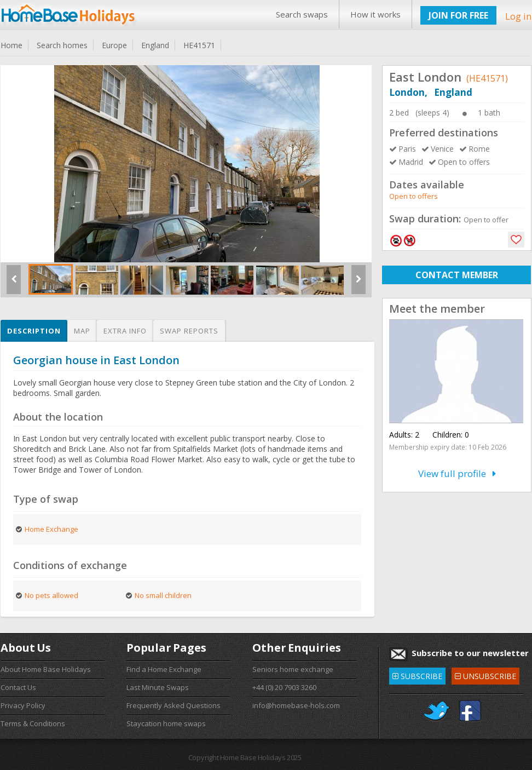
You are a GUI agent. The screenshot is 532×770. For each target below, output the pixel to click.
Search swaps (302, 14)
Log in (518, 16)
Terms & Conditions (33, 723)
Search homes (62, 45)
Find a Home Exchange (164, 669)
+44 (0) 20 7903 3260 (284, 687)
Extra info (125, 331)
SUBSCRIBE (417, 674)
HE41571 (199, 45)
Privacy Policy (23, 705)
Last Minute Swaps (158, 687)
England (155, 45)
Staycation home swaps (166, 723)
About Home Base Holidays (46, 669)
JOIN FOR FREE (458, 15)
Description (34, 331)
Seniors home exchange (293, 669)
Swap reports (189, 331)
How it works (375, 14)
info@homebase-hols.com (296, 705)
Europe (114, 45)
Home (11, 45)
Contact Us (18, 687)
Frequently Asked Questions (174, 705)
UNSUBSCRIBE (485, 674)
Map (82, 331)
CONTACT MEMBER (457, 275)
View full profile (457, 473)
